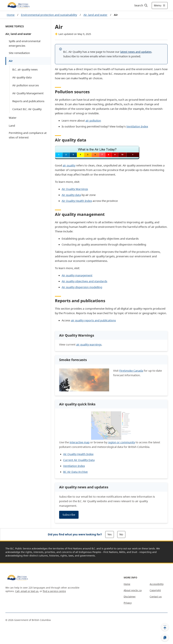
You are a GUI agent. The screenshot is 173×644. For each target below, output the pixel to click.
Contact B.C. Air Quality (27, 109)
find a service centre (54, 591)
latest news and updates (136, 52)
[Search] (141, 5)
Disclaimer (130, 597)
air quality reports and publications (93, 320)
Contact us (156, 597)
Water (13, 118)
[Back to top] (165, 627)
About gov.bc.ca (133, 590)
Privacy (128, 603)
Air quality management (77, 275)
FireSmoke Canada (131, 371)
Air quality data (22, 77)
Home (11, 15)
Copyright (155, 590)
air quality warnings (89, 345)
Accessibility (157, 584)
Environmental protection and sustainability (49, 15)
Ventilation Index (137, 126)
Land (12, 126)
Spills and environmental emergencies (25, 43)
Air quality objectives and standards (84, 281)
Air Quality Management (28, 93)
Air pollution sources (26, 85)
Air (11, 61)
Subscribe (69, 515)
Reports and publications (28, 101)
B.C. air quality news (25, 69)
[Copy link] (165, 638)
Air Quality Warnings (75, 189)
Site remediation (19, 53)
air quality (69, 165)
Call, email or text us (27, 591)
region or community (121, 442)
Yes (110, 534)
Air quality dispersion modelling (82, 287)
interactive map (80, 442)
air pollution (93, 121)
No (121, 534)
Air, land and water (95, 15)
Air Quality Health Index (77, 201)
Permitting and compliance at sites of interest (28, 135)
